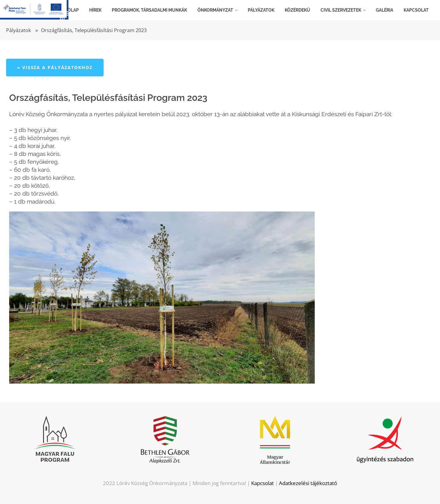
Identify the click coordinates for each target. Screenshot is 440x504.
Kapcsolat (262, 483)
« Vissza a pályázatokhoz (55, 67)
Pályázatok (18, 30)
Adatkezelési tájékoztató (308, 483)
